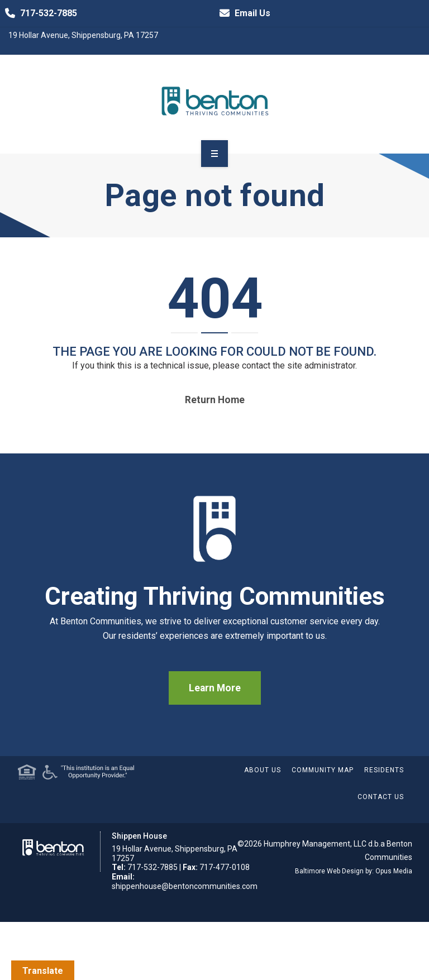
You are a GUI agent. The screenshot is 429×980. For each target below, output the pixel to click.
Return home (215, 400)
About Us (263, 770)
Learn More (215, 688)
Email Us (242, 13)
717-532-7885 (39, 13)
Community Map (323, 770)
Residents (384, 770)
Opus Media (394, 871)
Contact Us (381, 797)
